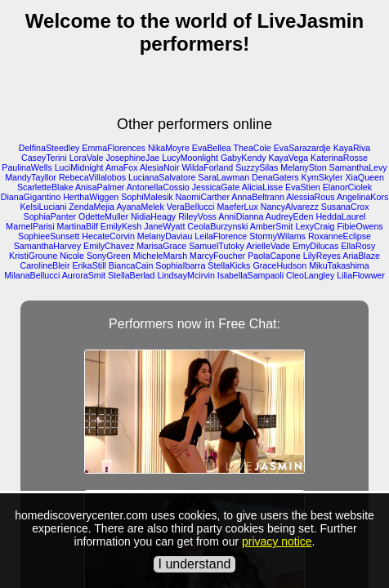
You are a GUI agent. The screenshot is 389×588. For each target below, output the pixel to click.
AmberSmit (272, 226)
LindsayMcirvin (186, 275)
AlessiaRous (310, 197)
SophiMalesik (147, 197)
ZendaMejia (92, 207)
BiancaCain (131, 265)
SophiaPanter (50, 216)
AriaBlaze (361, 256)
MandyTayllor (31, 177)
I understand (195, 564)
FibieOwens (360, 226)
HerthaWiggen (91, 197)
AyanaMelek (140, 207)
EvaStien (303, 187)
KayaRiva (352, 148)
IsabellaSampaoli (250, 275)
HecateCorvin (108, 236)
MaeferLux (237, 207)
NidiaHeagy (153, 216)
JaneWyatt (164, 226)
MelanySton (303, 167)
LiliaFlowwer (361, 275)
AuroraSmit (84, 275)
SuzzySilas (257, 167)
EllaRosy (358, 246)
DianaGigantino (31, 197)
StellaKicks (229, 265)
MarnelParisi (30, 226)
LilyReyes (322, 256)
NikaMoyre (169, 148)
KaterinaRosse (339, 158)
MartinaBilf (78, 226)
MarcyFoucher (217, 256)
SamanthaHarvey (47, 246)
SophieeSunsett (49, 236)
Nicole (72, 256)
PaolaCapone (274, 256)
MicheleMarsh (160, 256)
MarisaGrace (161, 246)
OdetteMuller (103, 216)
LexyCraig (315, 226)
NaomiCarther (203, 197)
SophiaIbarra (180, 265)
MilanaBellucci (32, 275)
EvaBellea (212, 148)
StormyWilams (277, 236)
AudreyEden (290, 216)
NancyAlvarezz (290, 207)
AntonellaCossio (158, 187)
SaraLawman (224, 177)
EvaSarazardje (302, 148)
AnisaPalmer (100, 187)
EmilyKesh (121, 226)
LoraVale (87, 158)
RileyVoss (197, 216)
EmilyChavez (109, 246)
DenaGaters (275, 177)
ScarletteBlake (45, 187)
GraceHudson (279, 265)
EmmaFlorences (114, 148)
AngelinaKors (362, 197)
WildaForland (207, 167)
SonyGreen (109, 256)
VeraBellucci (191, 207)
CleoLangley (310, 275)
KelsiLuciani (44, 207)
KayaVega (289, 158)
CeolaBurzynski (217, 226)
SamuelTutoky (217, 246)
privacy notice (277, 541)
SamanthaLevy (358, 167)
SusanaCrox (345, 207)
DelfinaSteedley (49, 148)
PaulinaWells (27, 167)
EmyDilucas (315, 246)
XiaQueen (364, 177)
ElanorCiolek (347, 187)
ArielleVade (268, 246)
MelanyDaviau (165, 236)
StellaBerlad (131, 275)
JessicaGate (216, 187)
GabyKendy (244, 158)
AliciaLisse (262, 187)
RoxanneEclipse (340, 236)
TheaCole (253, 148)
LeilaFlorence (221, 236)
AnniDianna (241, 216)
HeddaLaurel (340, 216)
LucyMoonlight (190, 158)
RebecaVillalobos (92, 177)
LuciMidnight (79, 167)
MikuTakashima (339, 265)
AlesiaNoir (160, 167)
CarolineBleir (45, 265)
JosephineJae (132, 158)
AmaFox (122, 167)
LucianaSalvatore (162, 177)
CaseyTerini (44, 158)
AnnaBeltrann (258, 197)
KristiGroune (33, 256)
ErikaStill (89, 265)
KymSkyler (322, 177)
